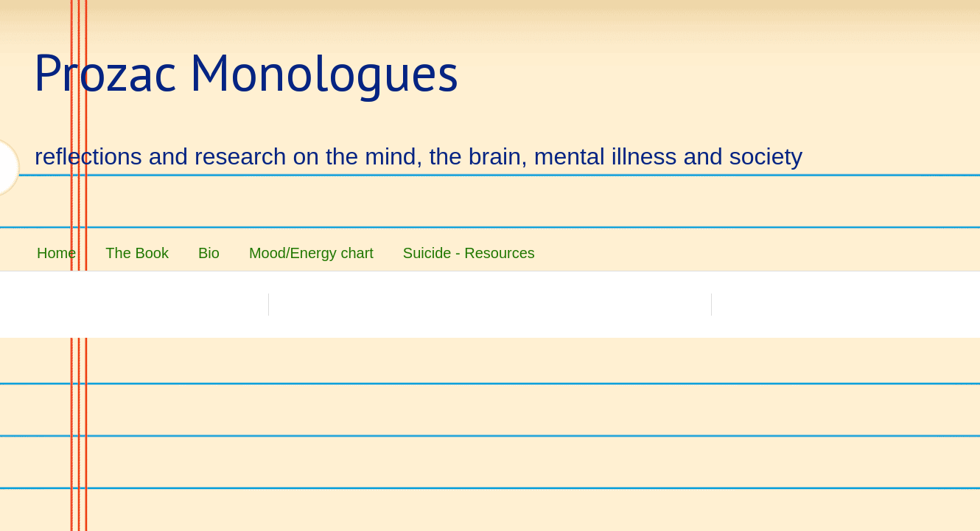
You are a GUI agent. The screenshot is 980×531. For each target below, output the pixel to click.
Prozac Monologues (246, 72)
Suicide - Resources (469, 253)
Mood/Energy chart (311, 253)
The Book (137, 253)
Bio (209, 253)
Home (56, 253)
